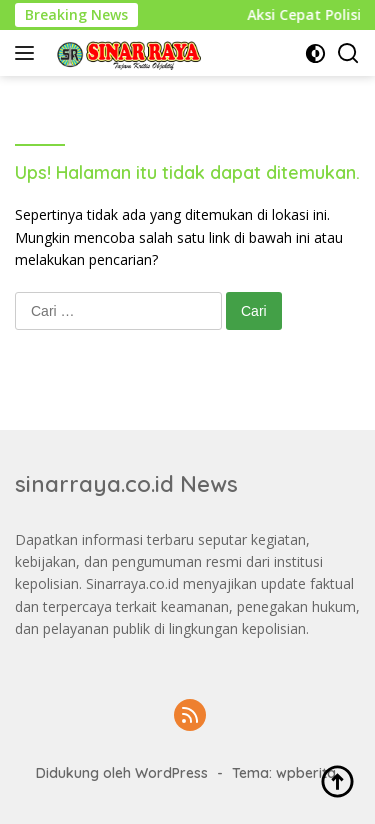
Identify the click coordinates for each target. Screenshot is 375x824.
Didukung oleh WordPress (122, 773)
